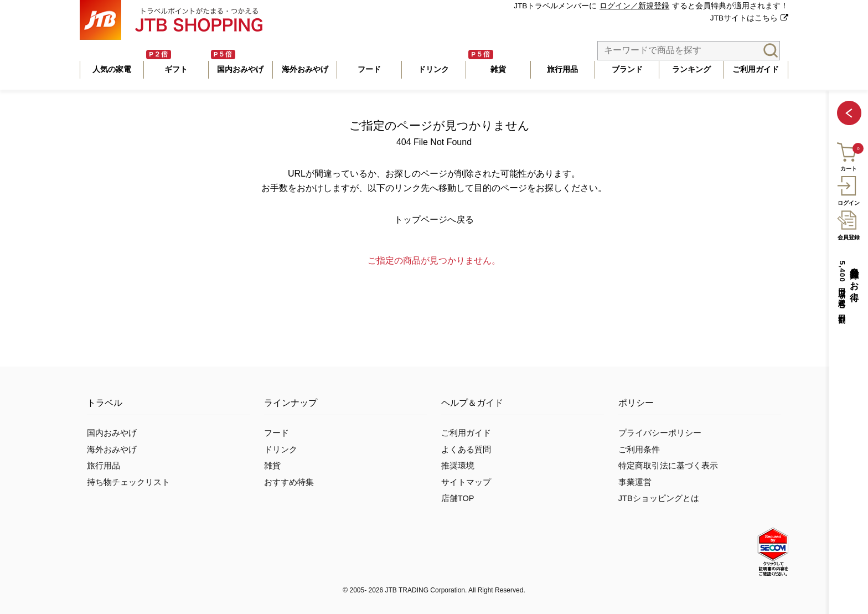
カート (848, 155)
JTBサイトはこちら (744, 18)
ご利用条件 (639, 450)
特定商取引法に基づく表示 (668, 466)
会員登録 (848, 224)
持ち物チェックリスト (128, 482)
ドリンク (281, 450)
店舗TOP (458, 498)
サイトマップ (466, 482)
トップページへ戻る (434, 220)
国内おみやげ (112, 433)
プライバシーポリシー (660, 433)
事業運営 (635, 482)
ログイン (848, 189)
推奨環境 (458, 466)
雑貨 (272, 466)
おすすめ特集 (289, 482)
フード (277, 433)
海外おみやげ (112, 450)
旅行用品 (104, 466)
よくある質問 (466, 450)
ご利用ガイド (466, 433)
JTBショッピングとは (659, 498)
